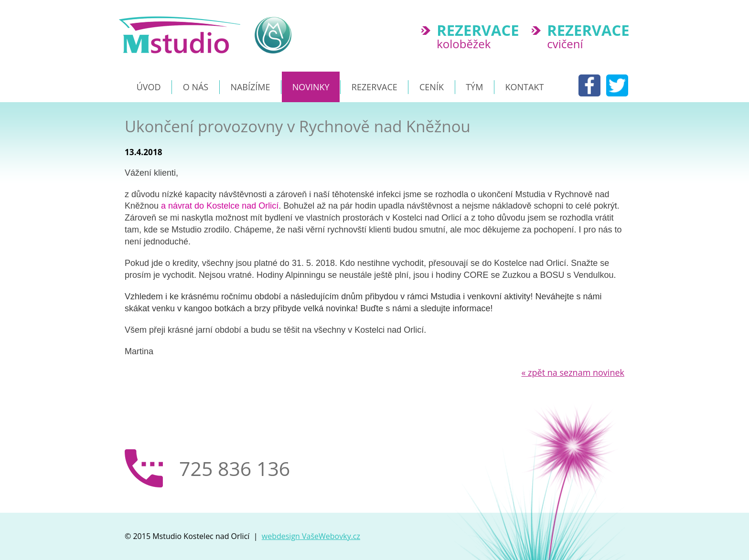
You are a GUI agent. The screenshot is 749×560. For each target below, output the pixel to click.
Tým (474, 87)
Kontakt (525, 87)
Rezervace (374, 87)
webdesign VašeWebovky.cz (311, 536)
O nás (196, 87)
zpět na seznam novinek (573, 372)
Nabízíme (250, 87)
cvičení (592, 37)
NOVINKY (311, 87)
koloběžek (482, 37)
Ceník (432, 87)
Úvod (149, 87)
